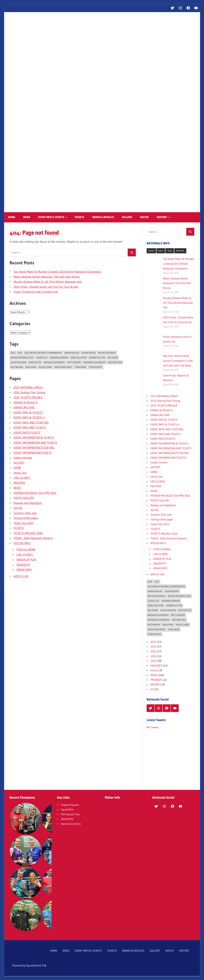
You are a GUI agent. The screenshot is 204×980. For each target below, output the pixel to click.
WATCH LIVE (21, 576)
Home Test (20, 473)
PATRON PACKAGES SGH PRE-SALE (35, 493)
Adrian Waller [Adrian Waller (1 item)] (72, 353)
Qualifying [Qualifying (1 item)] (31, 367)
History (155, 670)
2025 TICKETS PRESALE (28, 397)
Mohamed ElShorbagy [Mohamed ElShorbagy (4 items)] (95, 362)
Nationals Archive (71, 824)
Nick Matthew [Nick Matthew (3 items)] (115, 362)
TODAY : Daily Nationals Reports (33, 538)
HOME (12, 217)
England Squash (70, 805)
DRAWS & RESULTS (103, 217)
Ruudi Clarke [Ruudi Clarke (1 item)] (45, 367)
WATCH (144, 217)
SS (152, 689)
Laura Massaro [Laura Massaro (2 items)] (18, 362)
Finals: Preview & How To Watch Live (36, 292)
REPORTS (156, 684)
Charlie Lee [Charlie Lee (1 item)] (42, 358)
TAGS (170, 251)
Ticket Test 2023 (24, 523)
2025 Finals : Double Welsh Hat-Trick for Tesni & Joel (46, 287)
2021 (153, 642)
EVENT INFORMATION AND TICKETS (35, 443)
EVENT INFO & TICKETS (53, 217)
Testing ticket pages (26, 518)
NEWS (27, 217)
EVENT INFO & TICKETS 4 (29, 417)
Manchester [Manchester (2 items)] (35, 362)
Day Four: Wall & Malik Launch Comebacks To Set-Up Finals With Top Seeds (178, 361)
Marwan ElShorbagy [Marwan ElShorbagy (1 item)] (54, 362)
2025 (153, 661)
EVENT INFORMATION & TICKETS (34, 438)
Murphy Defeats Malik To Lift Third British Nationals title (48, 282)
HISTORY (164, 217)
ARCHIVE (180, 251)
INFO (161, 251)
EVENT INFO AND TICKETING (31, 423)
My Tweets (153, 727)
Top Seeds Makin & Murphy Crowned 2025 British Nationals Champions (57, 272)
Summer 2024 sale (25, 513)
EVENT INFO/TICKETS (27, 433)
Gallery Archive (23, 458)
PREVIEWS (156, 680)
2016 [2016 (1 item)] (13, 353)
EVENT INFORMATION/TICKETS (33, 453)
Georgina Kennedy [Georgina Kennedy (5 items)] (59, 358)
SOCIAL (18, 508)
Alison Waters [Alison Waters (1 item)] (89, 353)
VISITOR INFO (22, 543)
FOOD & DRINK (26, 550)
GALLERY (127, 217)
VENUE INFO (24, 570)
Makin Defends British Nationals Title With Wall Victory (47, 277)
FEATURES (156, 665)
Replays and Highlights (28, 503)
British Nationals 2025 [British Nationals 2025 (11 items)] (22, 358)
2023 (153, 651)
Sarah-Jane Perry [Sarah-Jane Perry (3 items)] (63, 367)
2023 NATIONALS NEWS (28, 387)
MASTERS (19, 483)
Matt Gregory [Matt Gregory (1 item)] (74, 362)
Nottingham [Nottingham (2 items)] (17, 367)
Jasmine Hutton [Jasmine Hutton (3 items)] (97, 358)
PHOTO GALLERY (24, 498)
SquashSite (67, 809)
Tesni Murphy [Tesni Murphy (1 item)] (95, 367)
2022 (153, 647)
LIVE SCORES (22, 478)
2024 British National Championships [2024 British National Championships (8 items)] (43, 353)
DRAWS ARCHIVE (24, 407)
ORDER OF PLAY (26, 560)
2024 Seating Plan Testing (30, 392)
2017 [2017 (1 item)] (20, 353)
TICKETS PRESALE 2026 (28, 533)
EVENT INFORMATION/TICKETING (34, 448)
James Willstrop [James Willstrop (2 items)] (79, 358)
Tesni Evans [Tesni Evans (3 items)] (80, 367)
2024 (153, 656)
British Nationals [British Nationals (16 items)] (107, 353)
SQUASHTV (23, 565)
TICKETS (79, 217)
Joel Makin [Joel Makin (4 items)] (113, 358)
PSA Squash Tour (70, 814)
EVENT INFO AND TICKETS (30, 428)
